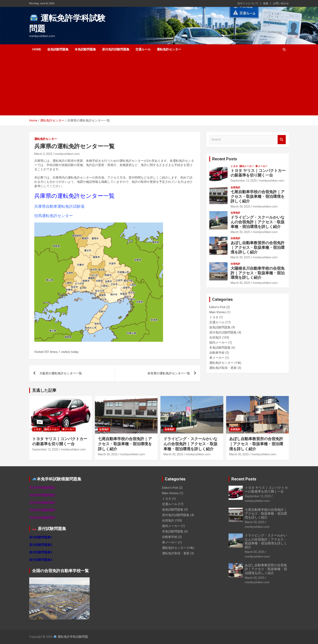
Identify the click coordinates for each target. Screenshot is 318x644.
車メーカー (261, 166)
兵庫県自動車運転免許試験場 (59, 207)
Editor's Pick (217, 307)
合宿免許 (235, 187)
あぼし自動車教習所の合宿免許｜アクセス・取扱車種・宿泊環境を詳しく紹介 (258, 247)
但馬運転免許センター (54, 216)
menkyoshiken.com (67, 154)
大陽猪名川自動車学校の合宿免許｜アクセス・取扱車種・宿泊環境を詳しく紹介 (258, 273)
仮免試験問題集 (58, 49)
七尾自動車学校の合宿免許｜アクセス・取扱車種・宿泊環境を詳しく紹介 (258, 196)
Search (282, 140)
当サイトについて (248, 3)
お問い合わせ (281, 3)
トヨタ (234, 166)
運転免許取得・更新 (223, 368)
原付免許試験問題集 (116, 49)
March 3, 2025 (43, 154)
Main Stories (218, 312)
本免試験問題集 (85, 49)
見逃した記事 (44, 390)
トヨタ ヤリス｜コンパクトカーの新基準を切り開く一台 (258, 173)
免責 (266, 3)
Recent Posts (225, 159)
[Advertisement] (154, 85)
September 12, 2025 (244, 181)
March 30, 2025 (240, 207)
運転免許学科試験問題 (71, 637)
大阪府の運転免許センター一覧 (61, 373)
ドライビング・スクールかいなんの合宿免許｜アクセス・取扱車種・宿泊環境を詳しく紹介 (258, 222)
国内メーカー (247, 166)
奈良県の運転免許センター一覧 (169, 373)
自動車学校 (217, 353)
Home (37, 49)
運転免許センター (169, 49)
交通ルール (143, 49)
